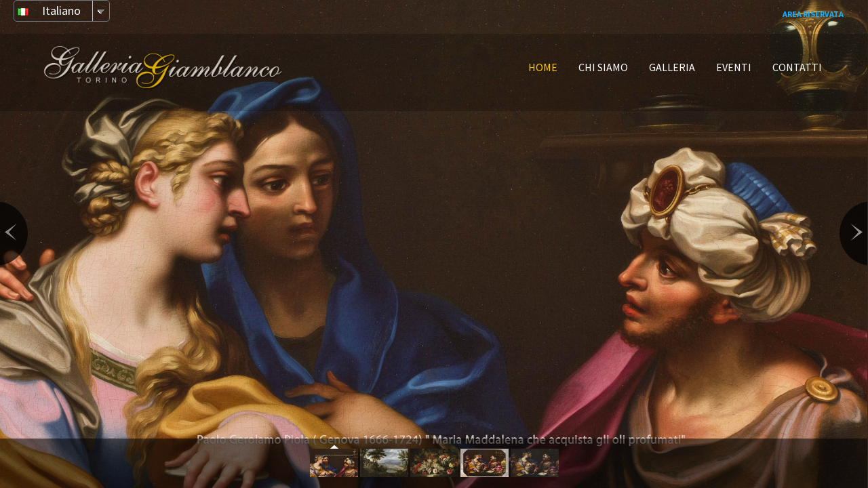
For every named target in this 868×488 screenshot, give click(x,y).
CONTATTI (797, 67)
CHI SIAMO (603, 67)
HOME (543, 67)
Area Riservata (813, 14)
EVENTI (734, 67)
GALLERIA (672, 67)
